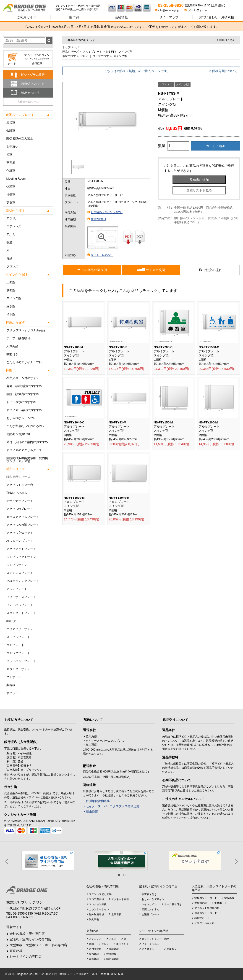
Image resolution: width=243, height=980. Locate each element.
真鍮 (9, 258)
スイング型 (14, 298)
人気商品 (12, 346)
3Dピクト (13, 621)
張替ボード (221, 903)
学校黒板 (229, 898)
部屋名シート (174, 949)
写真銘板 (94, 959)
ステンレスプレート (20, 573)
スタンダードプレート (21, 613)
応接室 (11, 122)
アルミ (11, 234)
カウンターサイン (18, 669)
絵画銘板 (111, 954)
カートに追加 (216, 146)
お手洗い (12, 147)
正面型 (11, 282)
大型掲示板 (201, 903)
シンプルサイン (17, 565)
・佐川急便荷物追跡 (96, 801)
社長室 (11, 195)
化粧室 (11, 171)
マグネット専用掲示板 (207, 908)
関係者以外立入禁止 (20, 139)
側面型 (11, 290)
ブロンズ (12, 266)
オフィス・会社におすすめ (24, 410)
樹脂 (9, 242)
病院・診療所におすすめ (23, 394)
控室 (9, 155)
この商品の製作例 (92, 270)
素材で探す (69, 56)
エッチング (122, 944)
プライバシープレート (21, 661)
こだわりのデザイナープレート (27, 362)
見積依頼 (216, 17)
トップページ (71, 47)
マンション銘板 (98, 904)
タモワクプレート (18, 653)
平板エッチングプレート (23, 581)
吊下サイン (14, 677)
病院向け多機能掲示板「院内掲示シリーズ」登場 (27, 460)
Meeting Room (16, 179)
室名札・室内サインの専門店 (30, 939)
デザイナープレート (20, 501)
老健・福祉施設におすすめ (24, 386)
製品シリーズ (71, 52)
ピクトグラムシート (153, 944)
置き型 (11, 306)
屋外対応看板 (97, 914)
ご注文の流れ (210, 270)
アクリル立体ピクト (20, 533)
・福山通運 (90, 812)
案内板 (11, 685)
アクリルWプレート (20, 509)
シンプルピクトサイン (21, 557)
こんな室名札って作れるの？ (26, 426)
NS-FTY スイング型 (119, 52)
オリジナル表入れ (204, 923)
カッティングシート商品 (155, 939)
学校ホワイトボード (206, 898)
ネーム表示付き (173, 904)
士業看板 (116, 914)
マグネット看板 (120, 899)
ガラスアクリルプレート (23, 517)
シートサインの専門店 (26, 956)
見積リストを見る (199, 190)
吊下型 (11, 314)
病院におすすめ (150, 909)
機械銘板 (114, 949)
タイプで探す (101, 56)
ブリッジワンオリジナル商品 (26, 330)
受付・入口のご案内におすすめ (27, 442)
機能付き (12, 354)
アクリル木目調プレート (23, 525)
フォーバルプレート (20, 605)
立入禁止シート (150, 949)
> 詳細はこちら (226, 40)
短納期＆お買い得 (18, 434)
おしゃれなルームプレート (24, 418)
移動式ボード (202, 918)
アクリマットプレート (21, 549)
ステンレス (14, 226)
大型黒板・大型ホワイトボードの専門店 (38, 945)
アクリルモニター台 (20, 485)
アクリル (12, 218)
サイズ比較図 (151, 270)
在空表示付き (149, 894)
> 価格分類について (223, 71)
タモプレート (15, 645)
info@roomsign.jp (167, 10)
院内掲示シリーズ (18, 477)
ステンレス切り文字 (100, 894)
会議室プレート (150, 914)
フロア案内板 (97, 899)
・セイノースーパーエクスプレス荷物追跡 (111, 806)
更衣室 (11, 203)
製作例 (74, 17)
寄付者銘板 (95, 949)
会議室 (11, 131)
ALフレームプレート (20, 541)
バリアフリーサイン (20, 629)
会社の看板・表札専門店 (27, 934)
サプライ (12, 693)
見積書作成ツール (28, 102)
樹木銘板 (94, 954)
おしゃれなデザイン (153, 899)
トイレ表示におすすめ (21, 402)
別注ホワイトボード (206, 913)
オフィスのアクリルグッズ (24, 450)
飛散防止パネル (17, 493)
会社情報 (121, 17)
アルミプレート (17, 589)
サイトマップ (169, 17)
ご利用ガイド (26, 17)
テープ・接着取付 (18, 338)
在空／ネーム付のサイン (23, 378)
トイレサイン (149, 904)
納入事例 (94, 919)
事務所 (11, 163)
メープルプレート (18, 637)
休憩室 (11, 187)
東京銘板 (16, 951)
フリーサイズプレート (21, 597)
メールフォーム (196, 10)
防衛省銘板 (113, 959)
